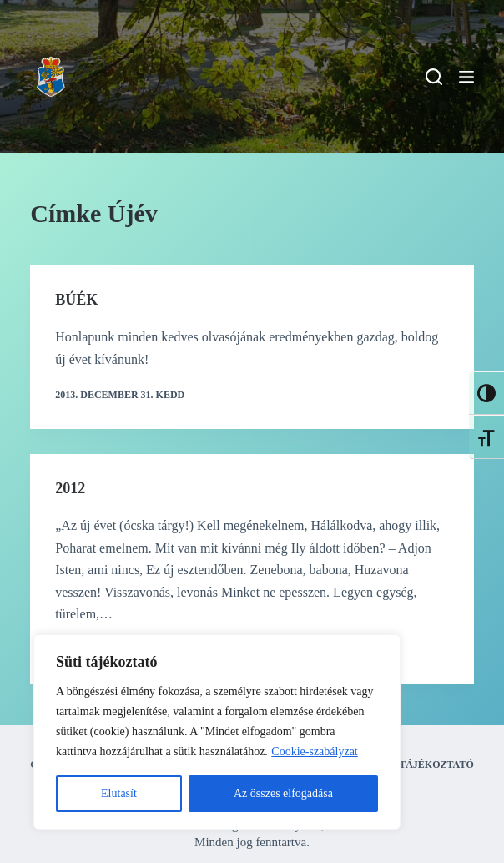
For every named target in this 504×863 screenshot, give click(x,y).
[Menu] (466, 77)
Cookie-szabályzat (314, 752)
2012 (70, 488)
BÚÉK (76, 300)
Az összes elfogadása (283, 793)
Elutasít (119, 793)
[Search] (434, 77)
